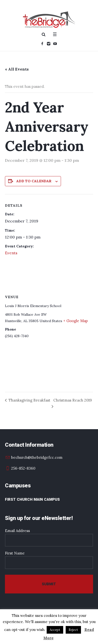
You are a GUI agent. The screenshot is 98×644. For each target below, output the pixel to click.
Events (11, 253)
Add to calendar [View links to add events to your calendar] (34, 181)
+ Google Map (76, 321)
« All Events (17, 69)
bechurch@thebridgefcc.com (37, 457)
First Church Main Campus (32, 499)
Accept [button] (55, 630)
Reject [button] (73, 630)
